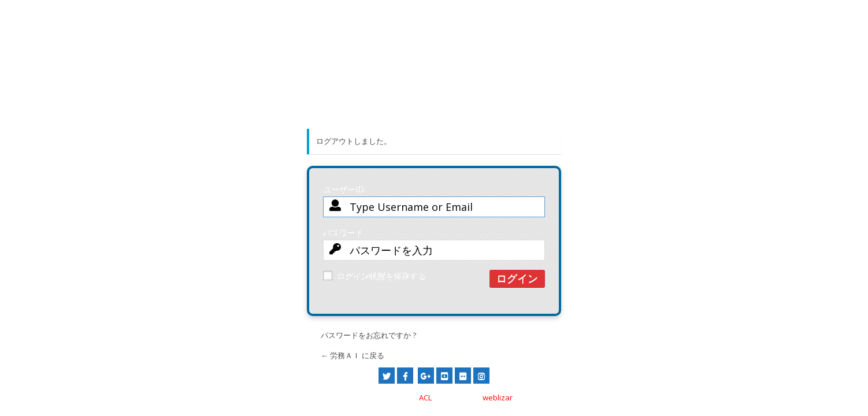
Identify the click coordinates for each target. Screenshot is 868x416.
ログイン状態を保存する (374, 276)
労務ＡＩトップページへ (434, 99)
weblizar (498, 398)
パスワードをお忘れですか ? (368, 335)
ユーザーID (434, 205)
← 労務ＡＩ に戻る (353, 355)
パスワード (434, 248)
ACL (425, 398)
